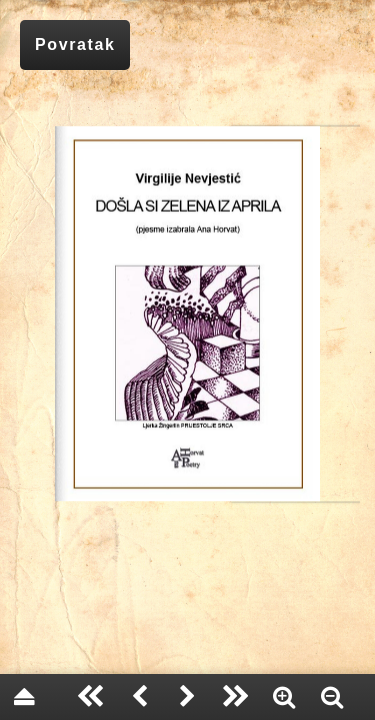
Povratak (75, 44)
